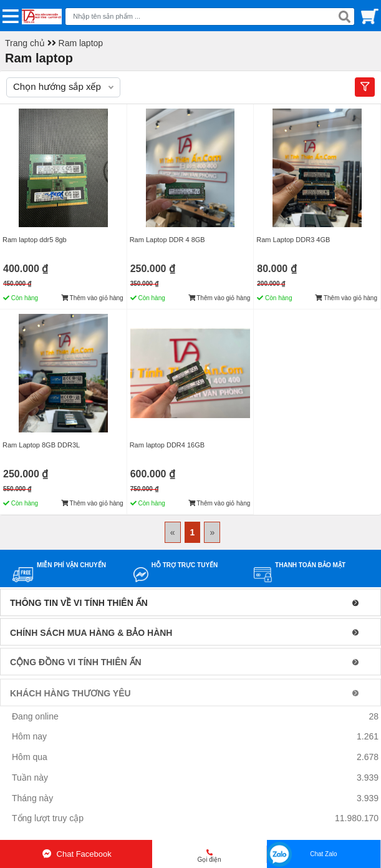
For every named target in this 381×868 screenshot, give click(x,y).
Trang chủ (25, 43)
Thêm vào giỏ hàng (92, 298)
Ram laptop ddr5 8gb (35, 240)
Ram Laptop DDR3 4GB (293, 240)
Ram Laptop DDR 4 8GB (167, 240)
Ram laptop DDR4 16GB (167, 445)
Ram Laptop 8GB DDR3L (41, 445)
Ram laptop (81, 43)
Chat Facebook (76, 854)
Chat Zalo (323, 854)
